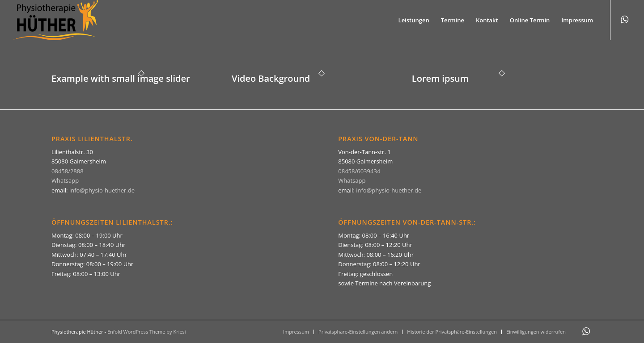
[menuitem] (414, 20)
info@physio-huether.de (102, 190)
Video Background (271, 78)
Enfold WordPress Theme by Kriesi (147, 332)
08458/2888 (68, 171)
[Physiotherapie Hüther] (55, 20)
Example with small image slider (121, 78)
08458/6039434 (359, 171)
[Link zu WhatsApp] (624, 20)
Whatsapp (65, 180)
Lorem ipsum (440, 78)
